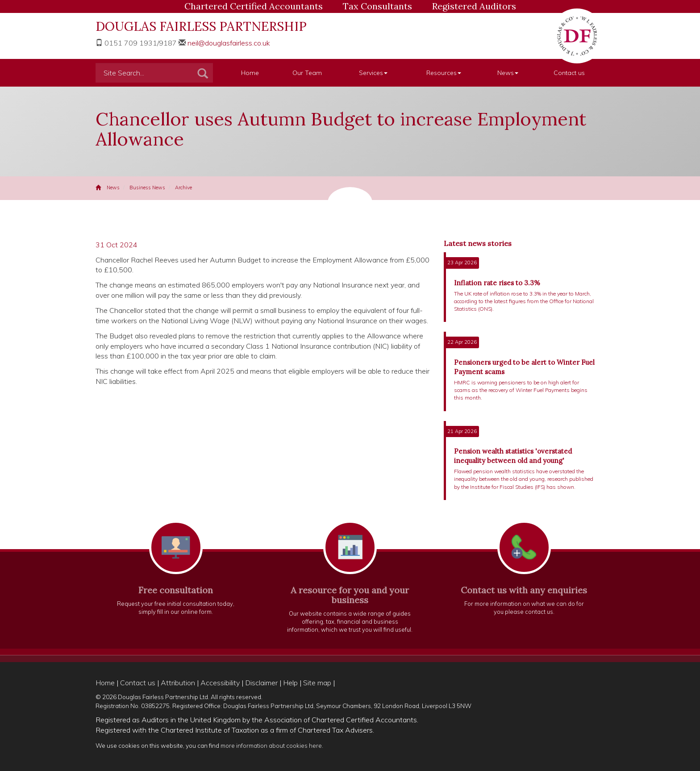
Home (250, 73)
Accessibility (220, 683)
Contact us (569, 73)
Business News (147, 188)
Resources (444, 73)
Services (373, 73)
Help (290, 683)
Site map (317, 683)
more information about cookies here (271, 745)
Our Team (307, 73)
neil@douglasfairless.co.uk (229, 43)
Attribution (178, 683)
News (508, 73)
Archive (183, 188)
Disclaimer (261, 683)
